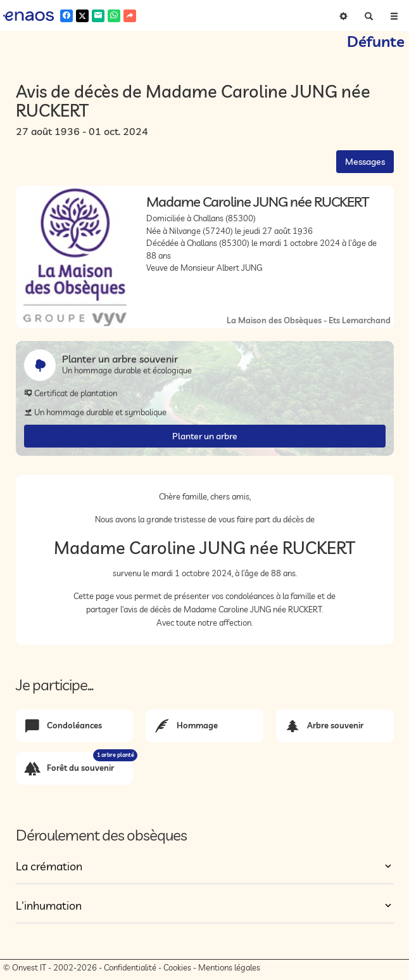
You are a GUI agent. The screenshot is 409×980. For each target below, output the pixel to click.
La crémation (49, 866)
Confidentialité (130, 967)
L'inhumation (49, 906)
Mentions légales (229, 967)
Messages (365, 162)
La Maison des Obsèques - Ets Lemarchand (309, 320)
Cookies (177, 967)
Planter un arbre (205, 436)
